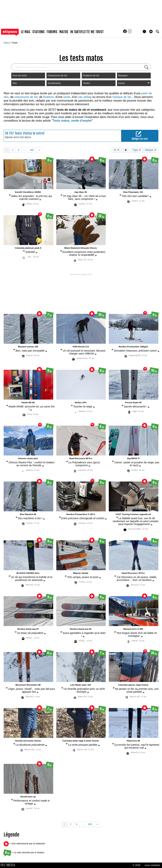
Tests (15, 43)
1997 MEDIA (9, 865)
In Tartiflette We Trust (87, 32)
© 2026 (137, 865)
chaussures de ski (26, 97)
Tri (116, 150)
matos (64, 32)
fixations (49, 97)
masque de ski (122, 97)
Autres (134, 83)
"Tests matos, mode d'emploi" (72, 121)
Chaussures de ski (57, 75)
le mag (26, 32)
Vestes (86, 83)
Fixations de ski (91, 75)
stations (38, 32)
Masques (123, 75)
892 (32, 150)
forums (52, 32)
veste (67, 97)
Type (136, 150)
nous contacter (152, 865)
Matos (7, 43)
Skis (15, 83)
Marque (151, 150)
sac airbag (85, 97)
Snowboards (54, 83)
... (25, 150)
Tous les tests (20, 75)
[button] (151, 31)
